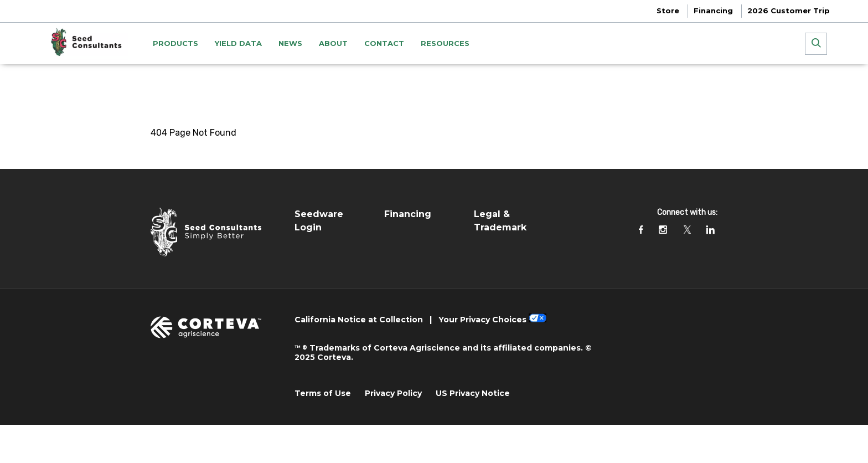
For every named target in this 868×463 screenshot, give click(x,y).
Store (668, 11)
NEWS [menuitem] (290, 43)
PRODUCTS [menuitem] (175, 43)
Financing (713, 11)
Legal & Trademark (500, 221)
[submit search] (816, 44)
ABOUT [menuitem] (333, 43)
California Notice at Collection (359, 320)
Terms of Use (323, 393)
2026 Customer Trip (789, 11)
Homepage (174, 80)
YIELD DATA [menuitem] (238, 43)
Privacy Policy (393, 393)
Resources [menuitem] (445, 43)
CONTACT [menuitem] (384, 43)
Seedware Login (319, 221)
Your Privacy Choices (482, 320)
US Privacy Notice (473, 393)
